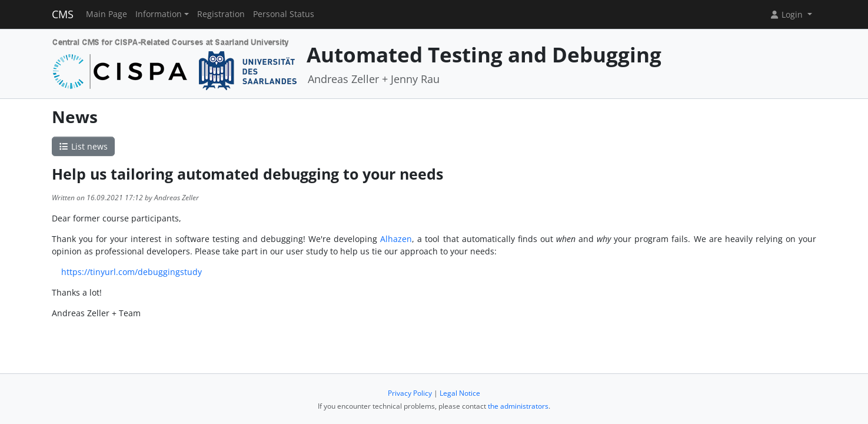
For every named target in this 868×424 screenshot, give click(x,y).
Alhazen (396, 239)
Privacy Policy (410, 393)
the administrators (518, 406)
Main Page (107, 14)
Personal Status (284, 14)
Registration (221, 14)
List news (84, 146)
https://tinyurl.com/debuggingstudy (132, 272)
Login (787, 14)
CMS (63, 14)
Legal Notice (460, 393)
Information (159, 14)
